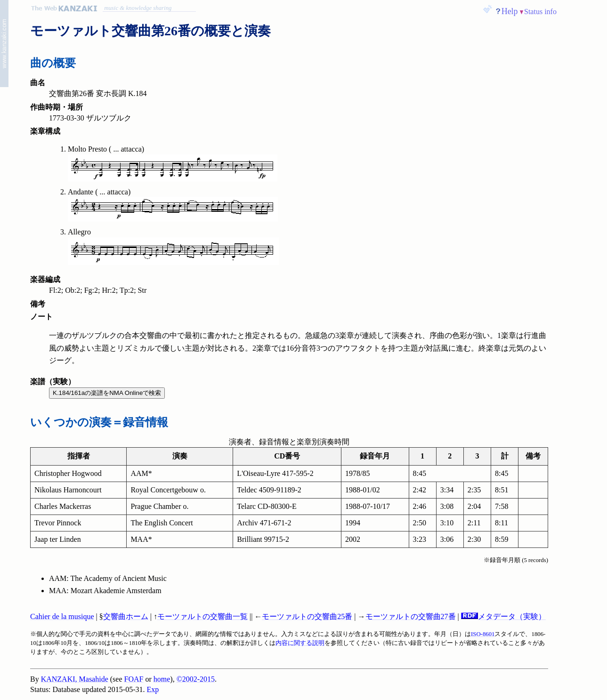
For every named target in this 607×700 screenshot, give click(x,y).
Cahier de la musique (62, 616)
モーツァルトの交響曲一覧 (202, 616)
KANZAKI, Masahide (75, 679)
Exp (153, 689)
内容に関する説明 (300, 643)
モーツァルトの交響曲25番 (307, 616)
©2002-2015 (196, 679)
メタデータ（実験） (503, 616)
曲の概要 (53, 63)
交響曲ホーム (126, 616)
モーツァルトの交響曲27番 (411, 616)
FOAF (134, 679)
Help (510, 11)
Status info (540, 12)
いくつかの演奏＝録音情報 (99, 422)
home (162, 679)
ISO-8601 (483, 634)
